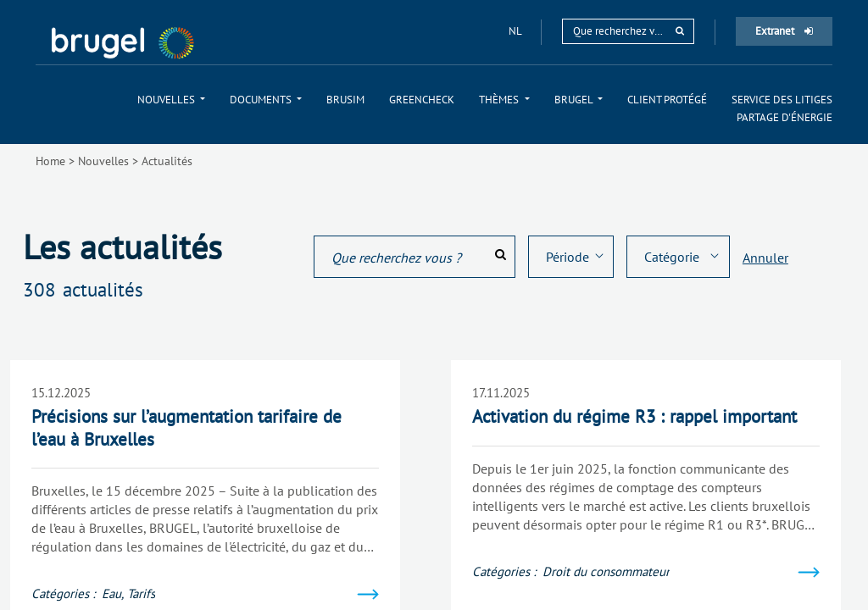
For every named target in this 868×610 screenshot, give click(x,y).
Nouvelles (103, 161)
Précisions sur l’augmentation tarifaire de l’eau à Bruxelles (186, 427)
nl (516, 31)
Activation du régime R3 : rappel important (634, 416)
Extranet (784, 31)
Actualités (167, 161)
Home (50, 161)
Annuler (765, 258)
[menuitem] (171, 100)
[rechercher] (680, 31)
